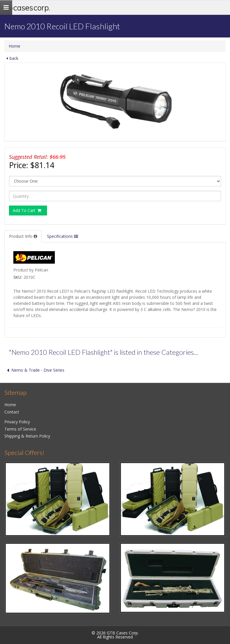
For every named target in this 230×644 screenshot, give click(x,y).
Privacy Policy (17, 422)
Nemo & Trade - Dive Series (34, 370)
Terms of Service (20, 429)
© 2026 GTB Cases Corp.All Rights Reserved (115, 635)
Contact (12, 412)
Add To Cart (27, 210)
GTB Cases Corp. (26, 8)
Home (15, 46)
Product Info (23, 236)
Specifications (63, 236)
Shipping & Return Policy (27, 436)
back (11, 58)
